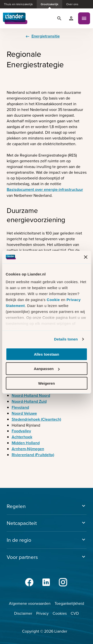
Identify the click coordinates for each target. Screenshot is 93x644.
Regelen (47, 506)
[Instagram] (63, 582)
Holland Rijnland (26, 425)
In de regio (47, 540)
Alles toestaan (47, 354)
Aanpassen (47, 369)
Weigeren (46, 383)
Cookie (54, 300)
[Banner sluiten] (86, 257)
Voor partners (47, 557)
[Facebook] (30, 582)
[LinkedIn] (47, 582)
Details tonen (66, 339)
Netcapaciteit (47, 523)
